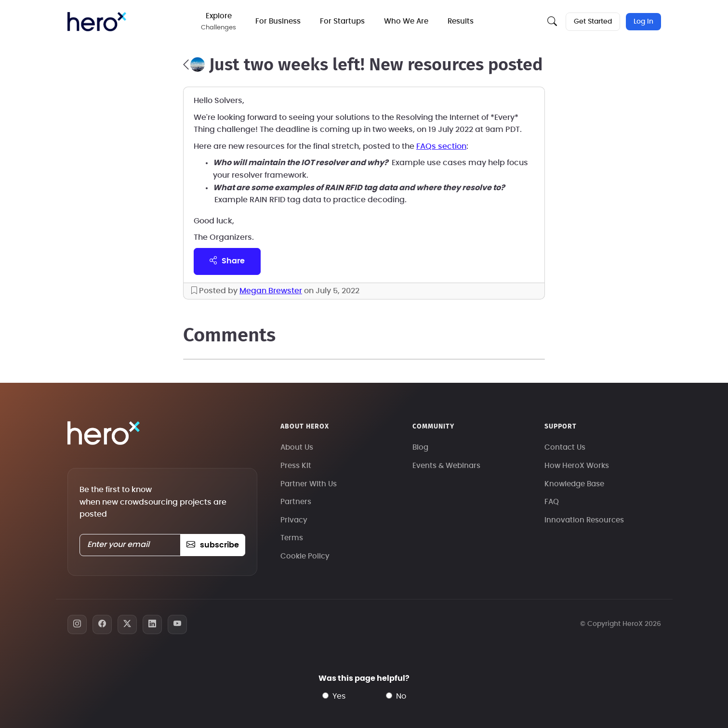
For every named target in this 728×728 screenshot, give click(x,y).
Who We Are (406, 21)
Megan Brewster (271, 291)
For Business (278, 21)
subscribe (213, 545)
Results (461, 21)
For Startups (342, 21)
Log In (643, 22)
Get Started (593, 22)
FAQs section (441, 146)
